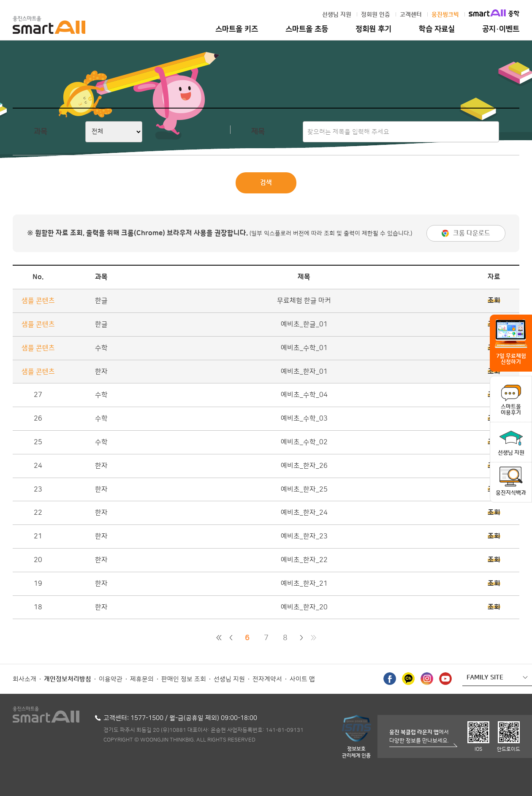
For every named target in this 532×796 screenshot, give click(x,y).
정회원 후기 (373, 29)
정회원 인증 (376, 15)
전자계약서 (267, 679)
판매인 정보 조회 (184, 679)
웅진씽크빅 (445, 15)
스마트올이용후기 (511, 410)
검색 (266, 183)
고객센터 (411, 15)
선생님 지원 (337, 15)
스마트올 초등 (307, 29)
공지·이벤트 (501, 29)
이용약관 (111, 679)
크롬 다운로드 (472, 233)
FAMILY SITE (485, 678)
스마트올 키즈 (237, 29)
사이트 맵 (302, 679)
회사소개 (24, 679)
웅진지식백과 (511, 493)
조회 (494, 301)
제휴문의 (142, 679)
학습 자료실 (437, 29)
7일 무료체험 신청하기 (511, 359)
